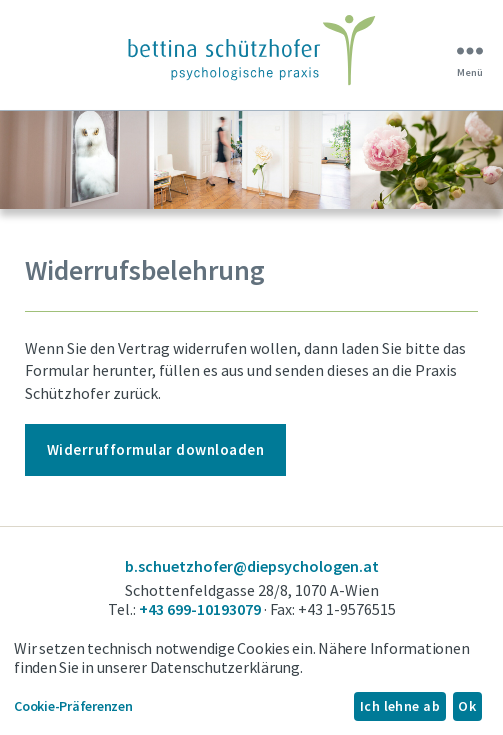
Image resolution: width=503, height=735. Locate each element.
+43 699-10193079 (200, 609)
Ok (467, 706)
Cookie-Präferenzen (73, 706)
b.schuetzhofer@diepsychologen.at (252, 566)
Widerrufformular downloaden (156, 449)
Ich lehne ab (400, 706)
